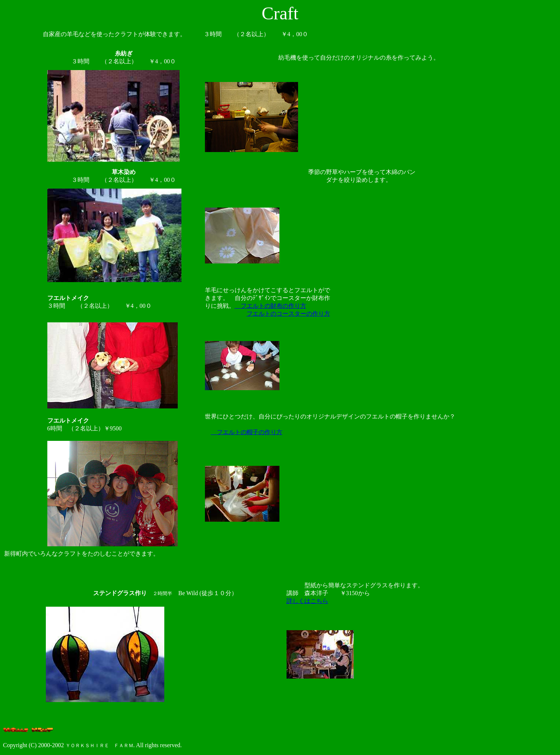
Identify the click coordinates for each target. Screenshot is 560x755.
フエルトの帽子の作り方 (247, 432)
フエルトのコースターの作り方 (288, 314)
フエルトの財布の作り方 (270, 306)
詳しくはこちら (307, 601)
